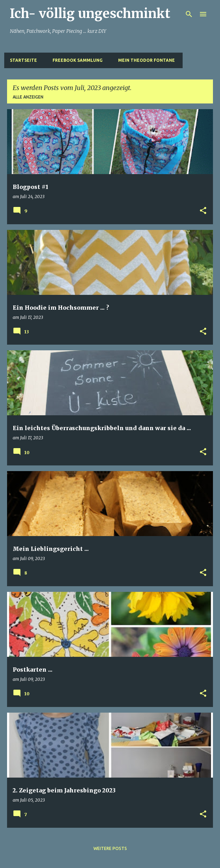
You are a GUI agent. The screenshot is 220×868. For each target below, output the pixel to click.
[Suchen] (189, 14)
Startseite (23, 60)
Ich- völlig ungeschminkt (90, 14)
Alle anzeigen (28, 97)
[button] (203, 211)
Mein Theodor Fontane (146, 60)
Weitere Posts (110, 848)
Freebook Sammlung (78, 60)
